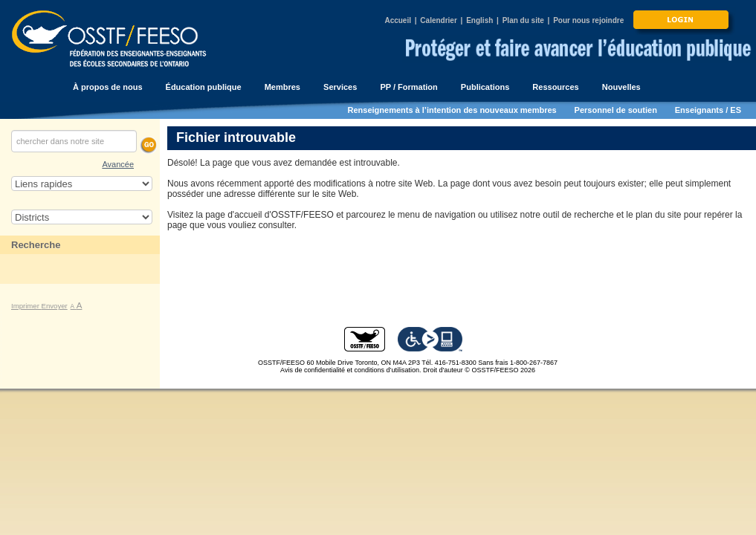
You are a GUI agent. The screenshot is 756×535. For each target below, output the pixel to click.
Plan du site (523, 20)
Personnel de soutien (616, 110)
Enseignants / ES (708, 110)
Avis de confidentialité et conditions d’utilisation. (350, 370)
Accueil (398, 20)
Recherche (36, 245)
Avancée (118, 164)
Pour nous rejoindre (588, 20)
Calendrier (438, 20)
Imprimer (26, 306)
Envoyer (55, 306)
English (479, 20)
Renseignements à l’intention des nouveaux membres (452, 110)
